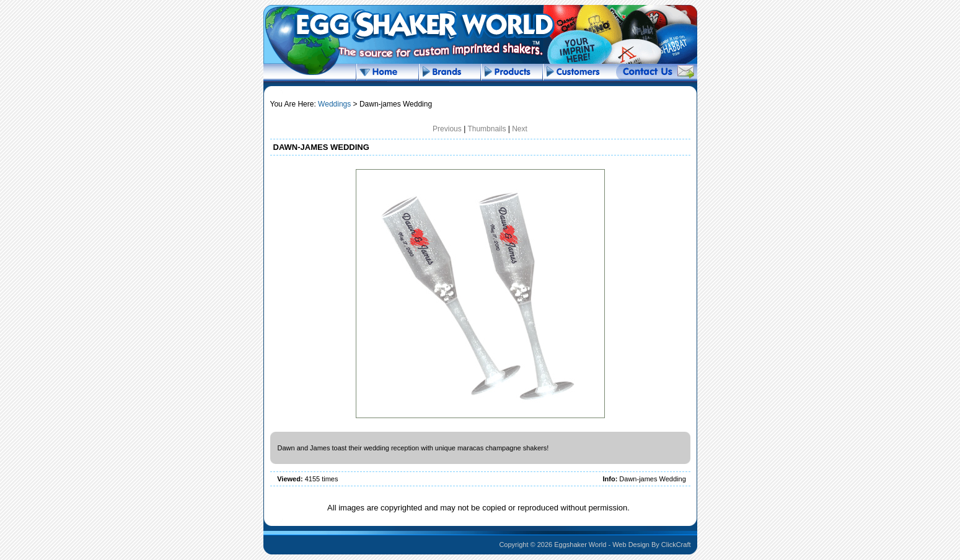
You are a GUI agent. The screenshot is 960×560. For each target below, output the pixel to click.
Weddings (334, 104)
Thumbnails (487, 129)
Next (520, 129)
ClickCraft (676, 545)
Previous (447, 129)
